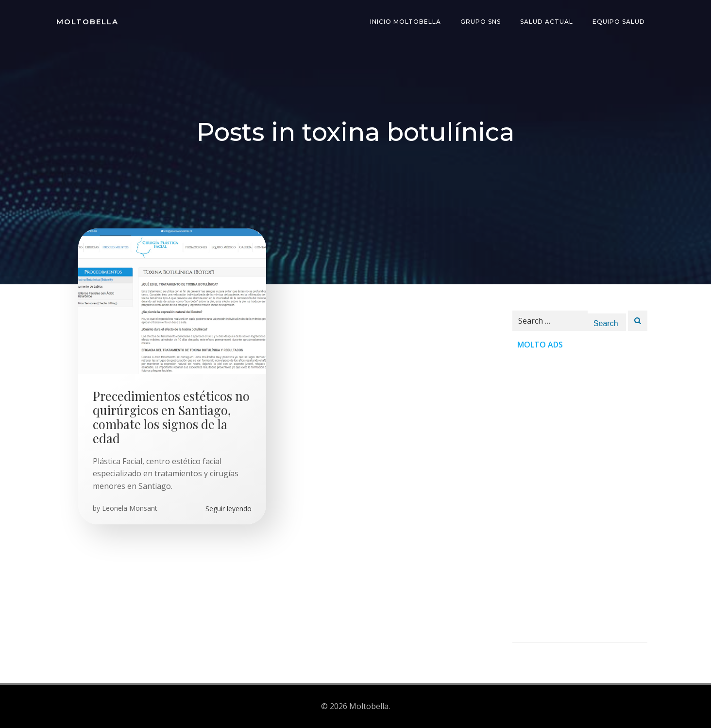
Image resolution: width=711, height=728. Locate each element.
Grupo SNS (481, 22)
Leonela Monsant (130, 508)
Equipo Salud (619, 22)
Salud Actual (547, 22)
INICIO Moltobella (406, 22)
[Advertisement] (580, 496)
